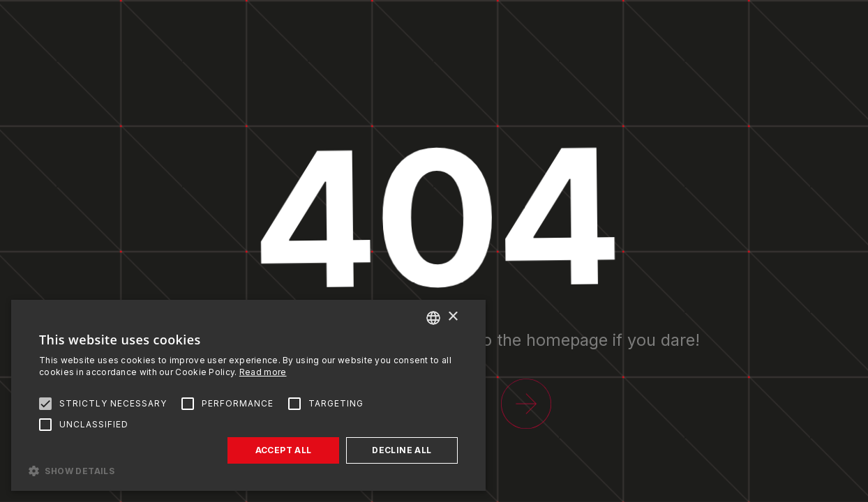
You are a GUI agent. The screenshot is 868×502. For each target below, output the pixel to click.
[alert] (248, 395)
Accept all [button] (284, 450)
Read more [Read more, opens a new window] (263, 372)
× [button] (452, 317)
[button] (248, 470)
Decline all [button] (402, 450)
